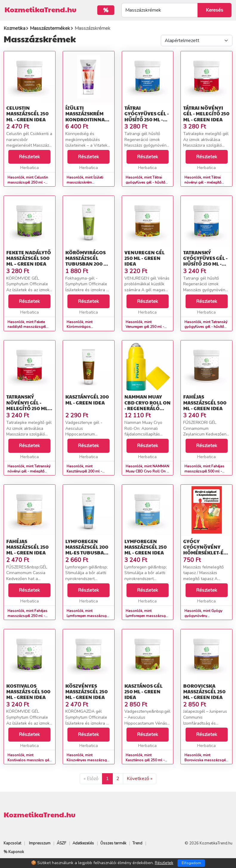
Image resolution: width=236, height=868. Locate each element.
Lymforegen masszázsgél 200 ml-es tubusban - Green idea (88, 550)
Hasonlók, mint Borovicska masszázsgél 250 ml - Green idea (206, 760)
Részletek (29, 157)
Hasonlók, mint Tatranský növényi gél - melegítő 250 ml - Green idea (29, 471)
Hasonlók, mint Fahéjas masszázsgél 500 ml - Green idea (204, 471)
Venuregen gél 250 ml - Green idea (145, 258)
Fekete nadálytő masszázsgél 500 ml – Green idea (29, 258)
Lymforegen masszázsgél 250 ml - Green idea (146, 547)
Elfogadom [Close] (191, 863)
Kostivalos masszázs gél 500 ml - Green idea (28, 691)
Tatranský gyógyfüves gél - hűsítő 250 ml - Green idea (205, 261)
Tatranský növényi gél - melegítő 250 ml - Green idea (28, 405)
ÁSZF (61, 843)
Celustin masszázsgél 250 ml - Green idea (27, 113)
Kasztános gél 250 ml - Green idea (144, 691)
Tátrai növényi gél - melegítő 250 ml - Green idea (206, 113)
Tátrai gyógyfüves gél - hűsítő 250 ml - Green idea (147, 116)
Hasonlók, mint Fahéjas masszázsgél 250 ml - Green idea (27, 616)
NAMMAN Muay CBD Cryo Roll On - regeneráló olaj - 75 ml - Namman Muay (148, 408)
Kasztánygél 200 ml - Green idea (87, 399)
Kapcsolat (12, 843)
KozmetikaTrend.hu (40, 9)
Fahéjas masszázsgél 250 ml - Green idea (27, 547)
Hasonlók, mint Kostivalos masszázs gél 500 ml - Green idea (29, 760)
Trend (137, 843)
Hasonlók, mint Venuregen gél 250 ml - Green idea (145, 327)
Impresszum (40, 843)
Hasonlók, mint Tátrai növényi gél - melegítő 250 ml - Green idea (203, 182)
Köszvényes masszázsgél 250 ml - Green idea (87, 691)
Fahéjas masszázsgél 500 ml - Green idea (205, 402)
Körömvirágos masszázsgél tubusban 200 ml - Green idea (88, 261)
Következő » (140, 779)
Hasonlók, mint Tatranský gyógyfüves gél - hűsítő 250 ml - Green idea (206, 327)
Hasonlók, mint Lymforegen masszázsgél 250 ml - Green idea (147, 616)
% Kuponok (14, 852)
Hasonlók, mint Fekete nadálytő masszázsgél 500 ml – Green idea (27, 327)
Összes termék (113, 843)
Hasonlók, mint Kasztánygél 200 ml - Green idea (84, 471)
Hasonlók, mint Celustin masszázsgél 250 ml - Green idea (28, 182)
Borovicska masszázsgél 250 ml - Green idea (204, 691)
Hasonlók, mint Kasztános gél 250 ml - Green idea (145, 760)
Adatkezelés (83, 843)
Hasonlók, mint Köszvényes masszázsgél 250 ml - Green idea (88, 760)
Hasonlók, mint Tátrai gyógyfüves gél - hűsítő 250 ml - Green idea (145, 182)
